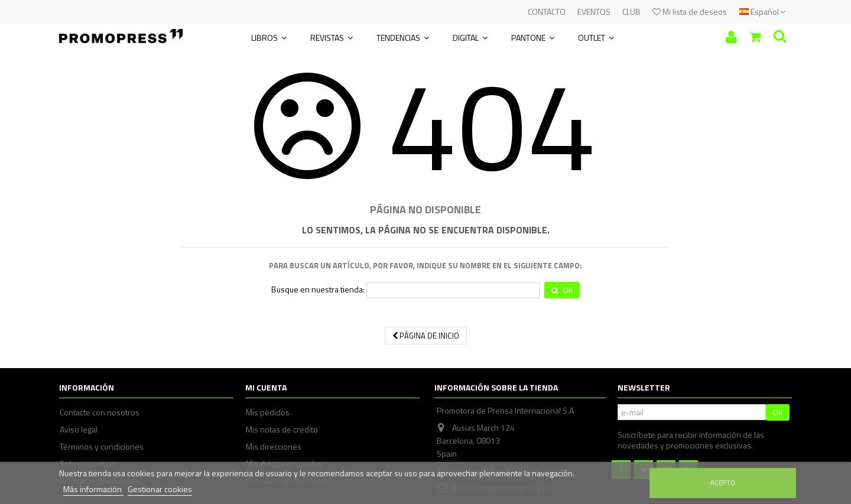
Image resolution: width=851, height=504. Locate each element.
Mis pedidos (268, 412)
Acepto (723, 482)
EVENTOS (594, 12)
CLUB (631, 12)
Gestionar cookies (160, 489)
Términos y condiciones (102, 447)
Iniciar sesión (731, 37)
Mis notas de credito (282, 430)
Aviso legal (79, 430)
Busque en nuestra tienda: (318, 290)
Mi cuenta (266, 387)
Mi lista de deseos (690, 12)
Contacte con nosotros (100, 412)
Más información (93, 489)
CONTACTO (547, 12)
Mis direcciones (274, 447)
